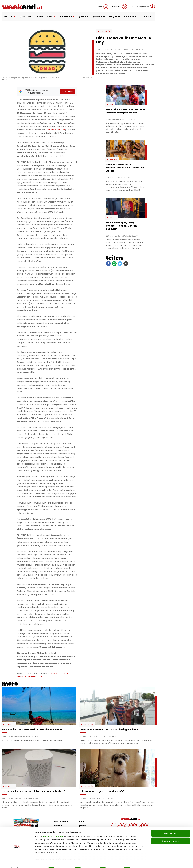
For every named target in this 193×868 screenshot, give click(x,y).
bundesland (67, 17)
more (148, 16)
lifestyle (10, 17)
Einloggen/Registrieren (143, 7)
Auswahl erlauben (171, 834)
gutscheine (99, 16)
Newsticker (120, 6)
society (39, 16)
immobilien (130, 16)
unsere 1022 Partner (53, 830)
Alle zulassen (171, 827)
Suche (103, 7)
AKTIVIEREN (68, 91)
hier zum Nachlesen (56, 130)
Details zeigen (143, 863)
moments (113, 159)
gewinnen (84, 16)
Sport (111, 104)
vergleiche (115, 16)
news (51, 17)
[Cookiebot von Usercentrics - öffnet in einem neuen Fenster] (17, 863)
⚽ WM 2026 (26, 16)
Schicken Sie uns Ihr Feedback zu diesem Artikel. (42, 675)
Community (105, 31)
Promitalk (113, 217)
